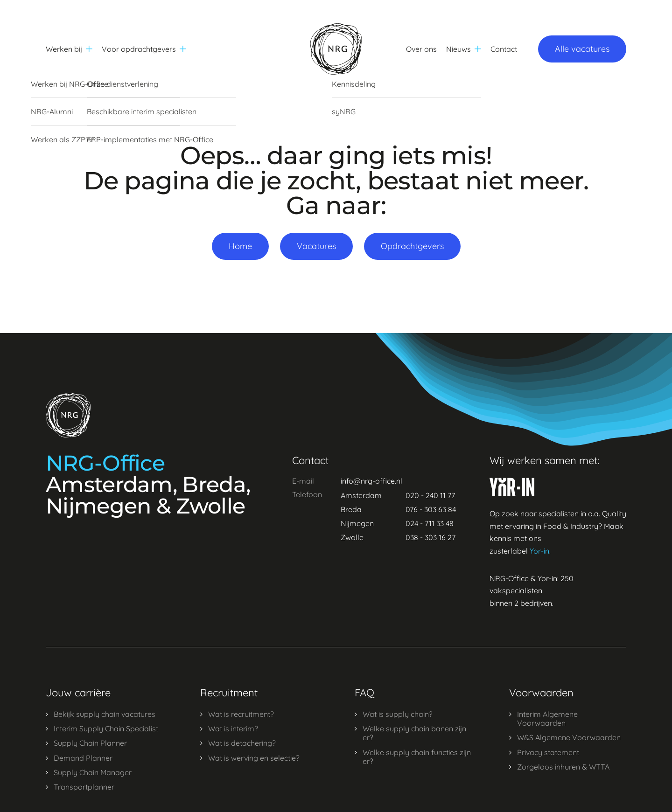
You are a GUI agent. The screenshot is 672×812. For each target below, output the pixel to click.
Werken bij (69, 49)
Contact (504, 49)
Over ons (421, 49)
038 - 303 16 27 (430, 537)
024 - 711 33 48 (430, 523)
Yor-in (539, 551)
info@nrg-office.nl (371, 481)
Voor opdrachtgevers (144, 49)
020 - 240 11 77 (430, 495)
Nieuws (464, 49)
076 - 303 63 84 (431, 509)
